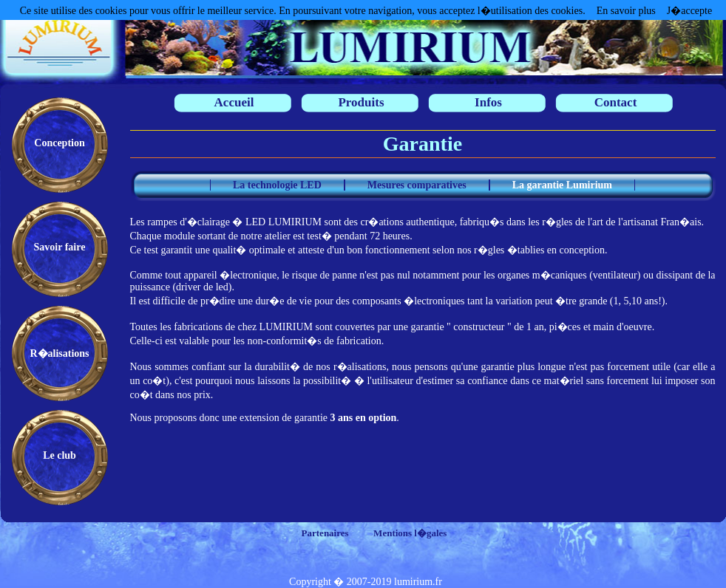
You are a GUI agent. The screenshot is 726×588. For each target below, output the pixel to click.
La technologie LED (277, 185)
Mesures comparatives (417, 185)
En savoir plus (626, 11)
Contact (616, 102)
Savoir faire (60, 247)
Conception (59, 143)
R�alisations (59, 353)
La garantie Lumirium (562, 185)
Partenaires (325, 533)
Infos (488, 102)
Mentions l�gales (410, 533)
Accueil (234, 102)
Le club (60, 455)
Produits (361, 102)
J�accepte (689, 11)
